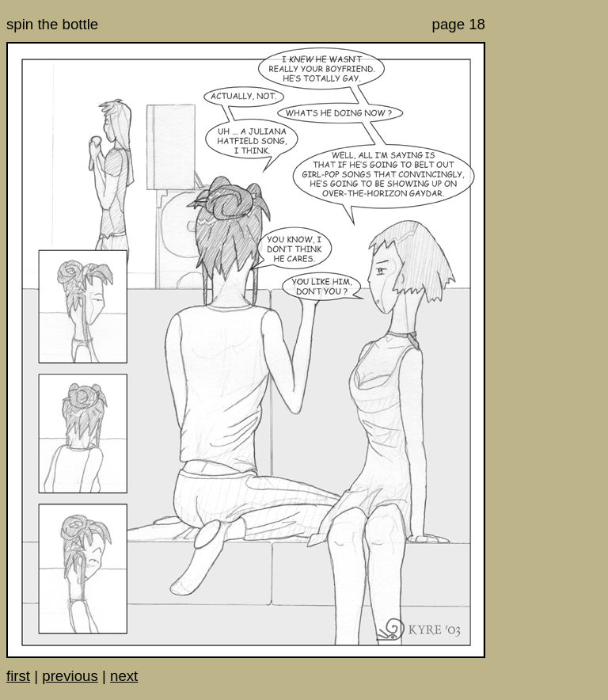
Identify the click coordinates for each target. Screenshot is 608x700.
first (18, 676)
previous (70, 676)
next (124, 676)
